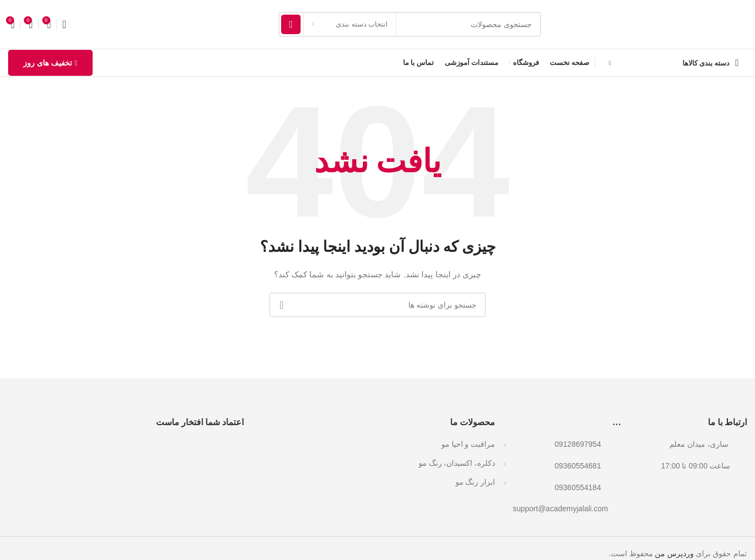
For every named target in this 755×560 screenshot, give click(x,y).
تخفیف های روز (50, 63)
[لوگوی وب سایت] (674, 24)
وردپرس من (674, 554)
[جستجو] (410, 24)
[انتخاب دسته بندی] (350, 24)
